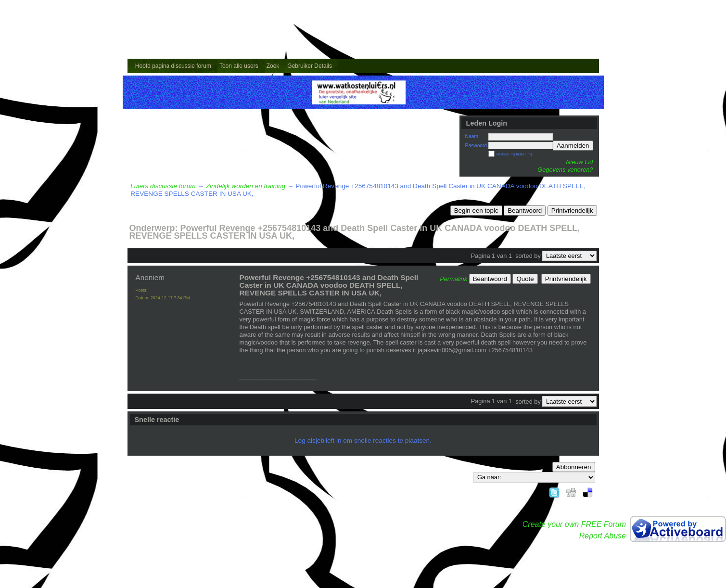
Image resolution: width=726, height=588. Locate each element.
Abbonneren (574, 467)
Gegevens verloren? (565, 170)
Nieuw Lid (579, 162)
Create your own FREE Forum (574, 524)
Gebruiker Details (310, 66)
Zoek (273, 66)
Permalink (453, 279)
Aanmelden (573, 146)
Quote (525, 279)
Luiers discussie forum (163, 186)
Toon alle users (239, 66)
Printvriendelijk (572, 211)
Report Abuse (603, 536)
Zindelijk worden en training (246, 186)
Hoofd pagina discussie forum (173, 66)
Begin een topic (476, 211)
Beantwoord (525, 211)
